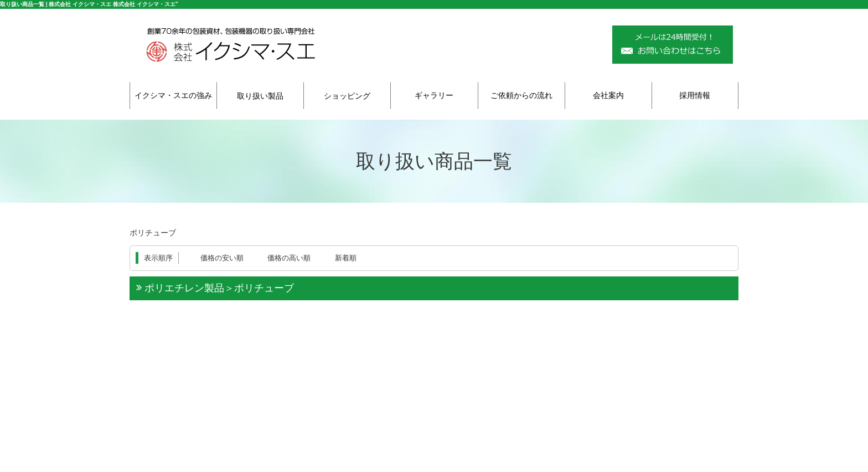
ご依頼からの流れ (521, 95)
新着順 (346, 258)
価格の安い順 (222, 258)
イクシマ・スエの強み (173, 95)
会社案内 (608, 95)
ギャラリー (434, 95)
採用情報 (695, 95)
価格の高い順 (289, 258)
